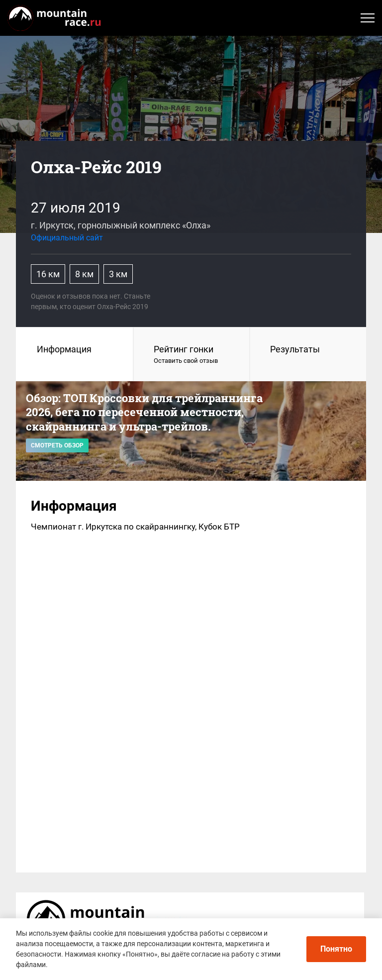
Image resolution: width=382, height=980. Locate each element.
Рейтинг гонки (192, 355)
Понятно (336, 949)
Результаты (295, 349)
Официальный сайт (67, 238)
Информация (64, 349)
